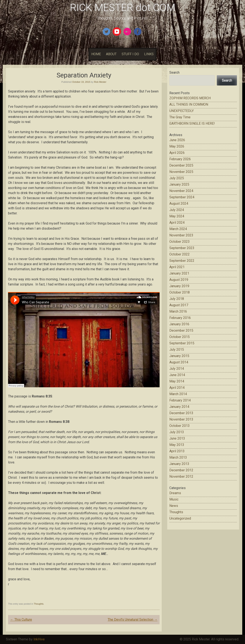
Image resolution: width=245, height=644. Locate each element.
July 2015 (177, 350)
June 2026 (177, 140)
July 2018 (177, 299)
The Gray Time (180, 117)
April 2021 (177, 267)
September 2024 (182, 197)
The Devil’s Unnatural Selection (133, 620)
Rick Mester (100, 82)
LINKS (149, 54)
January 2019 (179, 286)
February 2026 (180, 159)
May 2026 (177, 146)
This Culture (21, 620)
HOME (96, 54)
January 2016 (179, 324)
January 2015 (179, 356)
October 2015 (180, 337)
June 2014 (177, 375)
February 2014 (180, 400)
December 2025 (181, 165)
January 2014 (179, 407)
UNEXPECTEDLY (182, 111)
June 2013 (177, 438)
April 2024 (177, 223)
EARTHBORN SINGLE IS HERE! (192, 123)
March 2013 (178, 457)
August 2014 (179, 362)
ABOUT (111, 54)
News (174, 506)
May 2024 (177, 216)
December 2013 (181, 413)
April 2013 (177, 451)
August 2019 (179, 280)
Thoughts (39, 604)
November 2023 (181, 235)
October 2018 (180, 292)
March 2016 (178, 311)
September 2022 (182, 261)
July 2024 (177, 210)
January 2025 (179, 184)
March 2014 (178, 394)
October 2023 (180, 242)
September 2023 (182, 248)
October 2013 (180, 426)
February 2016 (180, 318)
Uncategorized (180, 518)
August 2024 (179, 203)
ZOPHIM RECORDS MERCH (190, 98)
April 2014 (177, 388)
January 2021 (179, 273)
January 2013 (179, 464)
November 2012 (181, 476)
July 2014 (177, 369)
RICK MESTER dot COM (123, 8)
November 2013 (181, 419)
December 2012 (181, 470)
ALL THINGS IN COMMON (189, 104)
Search (174, 72)
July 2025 (177, 178)
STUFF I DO (130, 54)
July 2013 (177, 432)
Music (174, 499)
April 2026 (177, 153)
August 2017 (179, 305)
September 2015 (182, 343)
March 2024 (178, 229)
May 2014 (177, 381)
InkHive (39, 639)
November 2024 (181, 191)
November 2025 (181, 172)
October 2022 (180, 254)
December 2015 (181, 330)
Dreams (175, 493)
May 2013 (177, 445)
